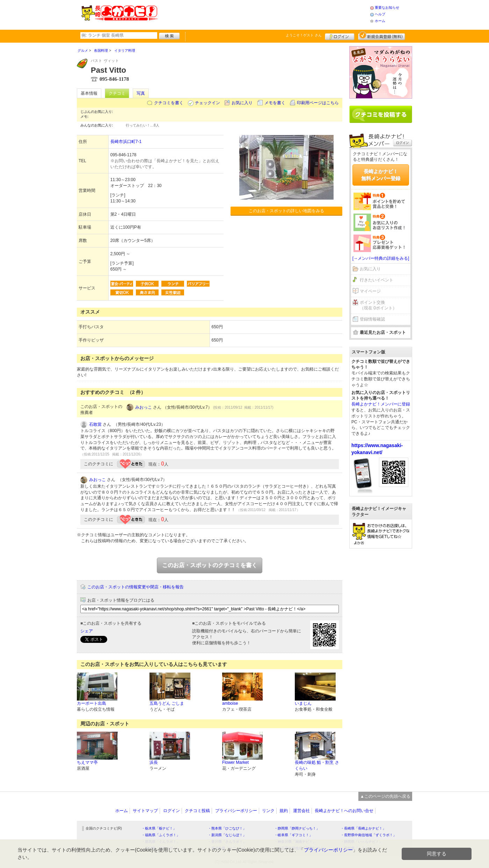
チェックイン (207, 103)
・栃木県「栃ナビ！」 (159, 828)
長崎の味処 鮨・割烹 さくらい (317, 765)
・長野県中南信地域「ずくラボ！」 (368, 835)
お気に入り (242, 103)
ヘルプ (380, 14)
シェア (87, 631)
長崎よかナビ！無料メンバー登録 (381, 175)
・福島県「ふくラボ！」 (161, 835)
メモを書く (275, 103)
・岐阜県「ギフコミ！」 (293, 835)
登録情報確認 (372, 319)
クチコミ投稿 (197, 811)
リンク (268, 811)
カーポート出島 (92, 703)
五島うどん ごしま (167, 703)
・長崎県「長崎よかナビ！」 (363, 828)
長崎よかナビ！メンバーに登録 (381, 404)
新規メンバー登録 (382, 36)
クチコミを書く (169, 103)
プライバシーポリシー (236, 811)
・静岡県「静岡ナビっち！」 (297, 828)
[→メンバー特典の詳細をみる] (381, 258)
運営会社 (301, 811)
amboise (230, 703)
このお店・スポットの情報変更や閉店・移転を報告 (136, 587)
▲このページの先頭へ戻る (385, 796)
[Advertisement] (263, 14)
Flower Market (235, 762)
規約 (284, 811)
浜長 (154, 762)
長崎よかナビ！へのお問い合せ (344, 811)
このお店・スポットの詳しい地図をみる (286, 211)
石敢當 (95, 424)
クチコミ (117, 93)
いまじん (303, 703)
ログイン (340, 36)
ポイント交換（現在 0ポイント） (378, 305)
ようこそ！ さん (304, 35)
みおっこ (144, 407)
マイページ (370, 291)
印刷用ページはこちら (318, 103)
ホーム (380, 21)
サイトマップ (145, 811)
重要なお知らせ (387, 8)
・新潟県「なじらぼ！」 (227, 835)
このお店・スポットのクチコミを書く (210, 565)
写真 (141, 93)
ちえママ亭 (87, 762)
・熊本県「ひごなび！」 (227, 828)
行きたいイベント (377, 280)
